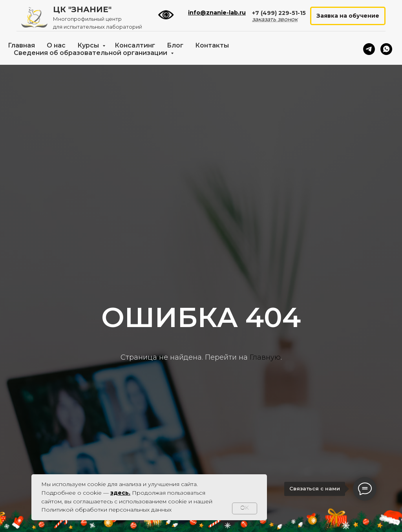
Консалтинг (135, 45)
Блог (175, 45)
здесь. (120, 493)
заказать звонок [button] (275, 19)
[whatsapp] (386, 49)
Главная (21, 45)
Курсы (89, 45)
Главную (265, 357)
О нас (56, 45)
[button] (348, 16)
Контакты (212, 45)
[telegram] (369, 49)
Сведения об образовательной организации (91, 53)
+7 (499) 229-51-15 (279, 13)
